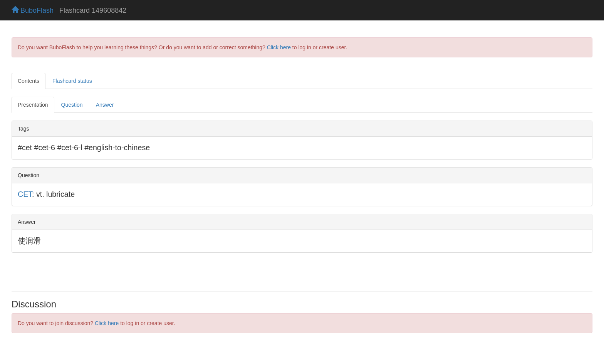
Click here (279, 47)
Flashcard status (72, 81)
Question (72, 105)
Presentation (33, 105)
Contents (29, 81)
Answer (105, 105)
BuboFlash (33, 10)
